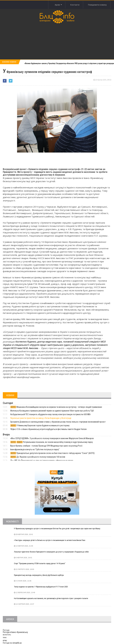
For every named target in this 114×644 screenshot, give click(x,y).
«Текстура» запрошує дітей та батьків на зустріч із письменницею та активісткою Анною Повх (50, 540)
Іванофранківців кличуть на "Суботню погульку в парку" (35, 449)
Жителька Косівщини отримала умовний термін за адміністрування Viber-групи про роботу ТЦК (52, 411)
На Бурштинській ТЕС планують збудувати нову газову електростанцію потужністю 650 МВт (50, 414)
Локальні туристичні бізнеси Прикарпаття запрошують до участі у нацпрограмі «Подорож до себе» (51, 552)
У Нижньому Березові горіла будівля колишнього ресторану (40, 425)
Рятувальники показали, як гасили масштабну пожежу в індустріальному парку (51, 442)
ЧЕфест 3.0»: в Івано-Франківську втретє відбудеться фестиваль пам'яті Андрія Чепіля (48, 429)
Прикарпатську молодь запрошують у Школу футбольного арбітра (39, 575)
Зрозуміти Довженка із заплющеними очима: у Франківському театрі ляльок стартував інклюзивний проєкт (58, 422)
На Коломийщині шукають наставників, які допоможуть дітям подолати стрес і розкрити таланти (51, 598)
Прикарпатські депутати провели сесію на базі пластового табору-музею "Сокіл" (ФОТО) (52, 453)
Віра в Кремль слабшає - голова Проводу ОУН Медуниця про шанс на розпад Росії (46, 446)
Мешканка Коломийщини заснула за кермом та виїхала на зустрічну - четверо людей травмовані (56, 407)
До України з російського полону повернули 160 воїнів (38, 457)
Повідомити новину (97, 5)
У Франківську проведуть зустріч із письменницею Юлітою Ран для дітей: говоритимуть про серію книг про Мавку (57, 529)
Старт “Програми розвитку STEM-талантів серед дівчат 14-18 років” (40, 564)
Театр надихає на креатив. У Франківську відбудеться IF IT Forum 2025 (41, 587)
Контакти (75, 5)
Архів (58, 5)
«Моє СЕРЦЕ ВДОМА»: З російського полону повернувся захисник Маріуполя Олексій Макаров (52, 438)
